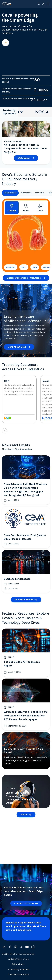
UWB (35, 267)
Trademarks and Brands (19, 974)
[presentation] (4, 431)
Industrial (40, 193)
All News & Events (24, 599)
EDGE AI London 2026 (17, 579)
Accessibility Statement (18, 969)
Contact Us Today (24, 903)
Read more (6, 43)
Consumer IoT (10, 193)
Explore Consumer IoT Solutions (24, 278)
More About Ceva (17, 347)
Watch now (24, 158)
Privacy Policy (18, 964)
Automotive (26, 193)
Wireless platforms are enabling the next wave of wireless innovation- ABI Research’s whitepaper (26, 716)
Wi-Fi (24, 267)
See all (24, 814)
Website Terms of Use (18, 959)
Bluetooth (11, 267)
